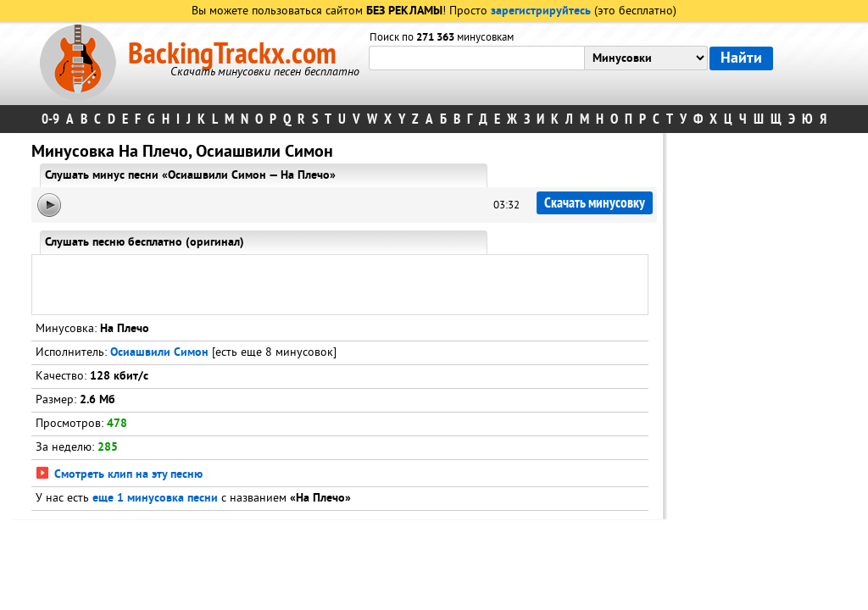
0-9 (50, 119)
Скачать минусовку (595, 203)
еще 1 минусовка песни (155, 499)
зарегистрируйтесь (541, 11)
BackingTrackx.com (232, 54)
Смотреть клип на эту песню (119, 475)
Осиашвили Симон (159, 353)
